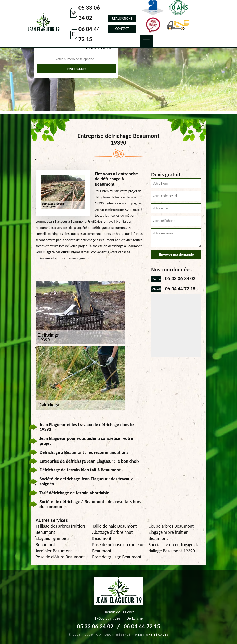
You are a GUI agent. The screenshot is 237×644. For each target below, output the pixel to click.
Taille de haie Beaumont (114, 526)
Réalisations (122, 18)
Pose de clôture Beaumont (60, 557)
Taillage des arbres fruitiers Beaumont (61, 529)
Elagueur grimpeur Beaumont (53, 541)
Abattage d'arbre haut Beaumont (112, 535)
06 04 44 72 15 (89, 34)
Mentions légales (152, 635)
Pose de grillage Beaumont (117, 557)
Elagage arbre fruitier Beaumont (168, 535)
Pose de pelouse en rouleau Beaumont (118, 548)
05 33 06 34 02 (89, 13)
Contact (122, 29)
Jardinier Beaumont (54, 551)
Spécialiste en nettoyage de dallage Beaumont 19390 (174, 548)
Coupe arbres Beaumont (171, 526)
